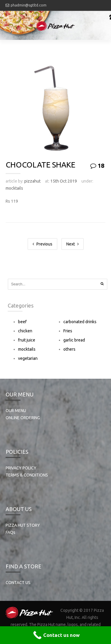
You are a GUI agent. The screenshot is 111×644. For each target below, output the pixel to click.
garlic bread (74, 340)
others (69, 349)
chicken (25, 331)
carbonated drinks (80, 322)
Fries (68, 331)
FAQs (11, 532)
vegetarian (28, 358)
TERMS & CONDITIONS (27, 475)
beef (22, 322)
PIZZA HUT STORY (23, 525)
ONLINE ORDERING (23, 418)
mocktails (14, 188)
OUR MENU (16, 411)
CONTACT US (18, 583)
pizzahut (32, 181)
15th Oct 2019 (64, 181)
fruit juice (27, 340)
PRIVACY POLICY (21, 468)
